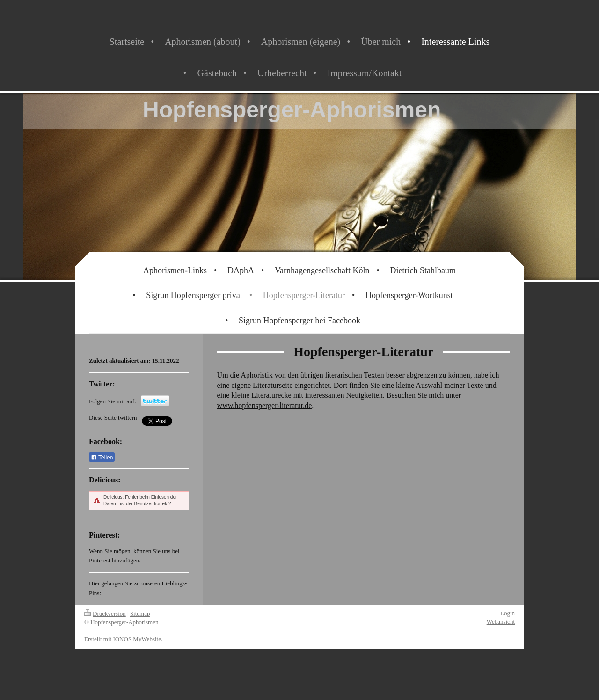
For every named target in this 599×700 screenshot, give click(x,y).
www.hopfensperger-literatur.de (265, 405)
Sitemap (140, 614)
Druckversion (105, 614)
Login (508, 613)
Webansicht (501, 622)
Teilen (102, 458)
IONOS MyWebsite (137, 639)
